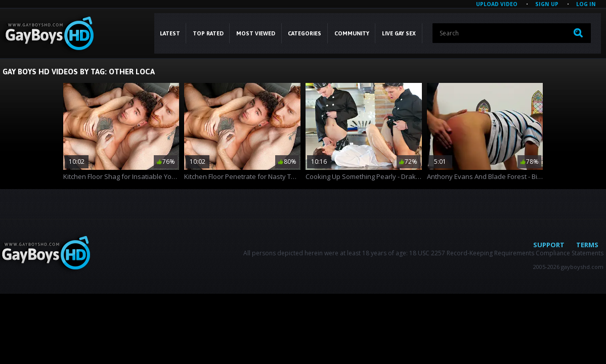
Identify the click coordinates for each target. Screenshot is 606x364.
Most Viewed (256, 33)
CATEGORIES (305, 33)
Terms (587, 245)
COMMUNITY (352, 33)
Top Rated (208, 33)
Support (549, 245)
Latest (170, 33)
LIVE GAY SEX (399, 33)
